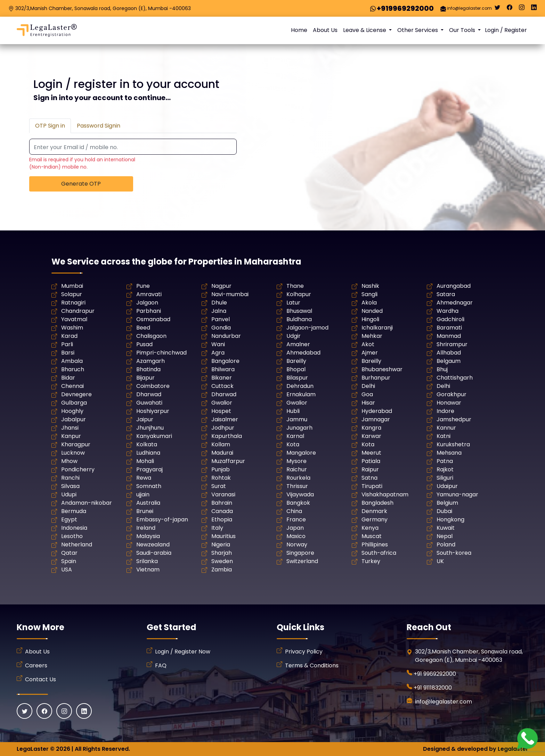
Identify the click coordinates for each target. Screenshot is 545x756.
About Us (325, 30)
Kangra (371, 428)
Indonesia (74, 528)
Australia (148, 503)
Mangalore (301, 453)
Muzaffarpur (228, 461)
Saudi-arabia (154, 553)
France (296, 519)
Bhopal (296, 369)
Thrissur (297, 486)
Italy (217, 528)
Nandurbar (226, 336)
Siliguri (445, 478)
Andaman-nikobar (87, 503)
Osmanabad (153, 319)
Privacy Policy (304, 652)
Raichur (297, 469)
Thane (295, 286)
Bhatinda (148, 369)
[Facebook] (510, 9)
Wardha (448, 311)
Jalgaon (147, 303)
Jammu (297, 419)
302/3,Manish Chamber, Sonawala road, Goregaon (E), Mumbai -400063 (103, 8)
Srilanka (147, 561)
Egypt (69, 519)
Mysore (296, 461)
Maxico (296, 536)
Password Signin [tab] (99, 126)
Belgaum (449, 361)
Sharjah (222, 553)
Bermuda (74, 511)
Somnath (149, 486)
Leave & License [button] (365, 30)
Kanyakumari (154, 436)
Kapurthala (227, 436)
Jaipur (145, 419)
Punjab (221, 469)
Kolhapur (299, 294)
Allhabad (449, 353)
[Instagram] (522, 9)
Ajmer (370, 353)
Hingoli (370, 319)
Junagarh (299, 428)
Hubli (293, 411)
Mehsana (449, 453)
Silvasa (70, 486)
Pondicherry (78, 469)
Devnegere (76, 394)
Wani (218, 344)
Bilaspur (297, 378)
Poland (446, 544)
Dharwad (149, 394)
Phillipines (375, 544)
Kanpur (71, 436)
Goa (367, 394)
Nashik (370, 286)
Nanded (372, 311)
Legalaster (513, 749)
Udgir (294, 336)
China (294, 511)
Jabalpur (74, 419)
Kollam (221, 444)
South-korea (454, 553)
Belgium (447, 503)
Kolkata (147, 444)
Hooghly (72, 411)
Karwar (371, 436)
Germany (375, 519)
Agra (218, 353)
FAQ (161, 665)
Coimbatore (153, 386)
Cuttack (222, 386)
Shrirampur (452, 344)
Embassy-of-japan (162, 519)
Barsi (68, 353)
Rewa (144, 478)
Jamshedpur (454, 419)
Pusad (144, 344)
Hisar (368, 403)
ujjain (143, 494)
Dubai (444, 511)
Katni (444, 436)
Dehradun (300, 386)
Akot (368, 344)
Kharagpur (76, 444)
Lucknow (73, 453)
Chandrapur (78, 311)
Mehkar (372, 336)
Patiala (371, 461)
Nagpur (221, 286)
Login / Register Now (183, 652)
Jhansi (70, 428)
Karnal (295, 436)
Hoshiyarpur (153, 411)
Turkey (371, 561)
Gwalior (222, 403)
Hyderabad (377, 411)
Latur (293, 303)
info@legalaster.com (469, 8)
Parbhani (149, 311)
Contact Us (40, 679)
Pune (143, 286)
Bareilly (296, 361)
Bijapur (145, 378)
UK (440, 561)
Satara (446, 294)
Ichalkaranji (377, 328)
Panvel (221, 319)
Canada (222, 511)
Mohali (145, 461)
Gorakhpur (452, 394)
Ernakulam (301, 394)
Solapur (72, 294)
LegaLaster (33, 749)
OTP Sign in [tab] (50, 126)
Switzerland (302, 561)
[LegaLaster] (47, 30)
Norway (297, 544)
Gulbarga (74, 403)
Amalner (298, 344)
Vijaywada (300, 494)
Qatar (69, 553)
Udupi (69, 494)
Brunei (145, 511)
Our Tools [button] (463, 30)
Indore (445, 411)
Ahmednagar (455, 303)
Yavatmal (74, 319)
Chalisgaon (151, 336)
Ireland (146, 528)
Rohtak (221, 478)
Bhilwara (223, 369)
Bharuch (73, 369)
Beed (143, 328)
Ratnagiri (73, 303)
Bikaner (222, 378)
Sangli (369, 294)
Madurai (222, 453)
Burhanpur (376, 378)
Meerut (371, 453)
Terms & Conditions (312, 665)
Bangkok (298, 503)
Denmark (374, 511)
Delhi (368, 386)
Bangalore (225, 361)
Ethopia (222, 519)
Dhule (219, 303)
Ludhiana (148, 453)
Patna (445, 461)
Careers (36, 665)
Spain (69, 561)
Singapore (300, 553)
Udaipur (447, 486)
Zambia (222, 570)
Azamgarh (151, 361)
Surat (219, 486)
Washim (72, 328)
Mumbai (72, 286)
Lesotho (72, 536)
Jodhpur (223, 428)
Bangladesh (377, 503)
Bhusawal (299, 311)
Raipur (370, 469)
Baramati (449, 328)
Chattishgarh (455, 378)
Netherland (77, 544)
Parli (67, 344)
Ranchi (70, 478)
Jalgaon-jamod (307, 328)
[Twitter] (497, 9)
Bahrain (222, 503)
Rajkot (445, 469)
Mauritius (223, 536)
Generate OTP (81, 184)
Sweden (222, 561)
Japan (295, 528)
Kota (293, 444)
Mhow (69, 461)
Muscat (372, 536)
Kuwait (446, 528)
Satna (369, 478)
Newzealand (153, 544)
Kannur (446, 428)
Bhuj (442, 369)
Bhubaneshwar (382, 369)
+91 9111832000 (433, 688)
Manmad (449, 336)
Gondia (221, 328)
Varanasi (223, 494)
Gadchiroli (450, 319)
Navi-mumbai (230, 294)
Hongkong (450, 519)
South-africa (379, 553)
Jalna (219, 311)
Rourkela (298, 478)
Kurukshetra (453, 444)
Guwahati (149, 403)
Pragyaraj (149, 469)
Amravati (149, 294)
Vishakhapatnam (385, 494)
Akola (369, 303)
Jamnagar (376, 419)
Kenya (370, 528)
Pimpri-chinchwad (161, 353)
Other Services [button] (418, 30)
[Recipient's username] (133, 147)
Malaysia (148, 536)
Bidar (68, 378)
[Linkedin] (534, 9)
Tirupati (372, 486)
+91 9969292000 (435, 674)
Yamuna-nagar (457, 494)
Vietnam (148, 570)
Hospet (221, 411)
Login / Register (506, 30)
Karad (69, 336)
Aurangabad (454, 286)
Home (299, 30)
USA (67, 570)
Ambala (72, 361)
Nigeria (221, 544)
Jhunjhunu (150, 428)
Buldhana (299, 319)
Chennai (72, 386)
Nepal (445, 536)
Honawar (449, 403)
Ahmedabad (303, 353)
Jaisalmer (225, 419)
